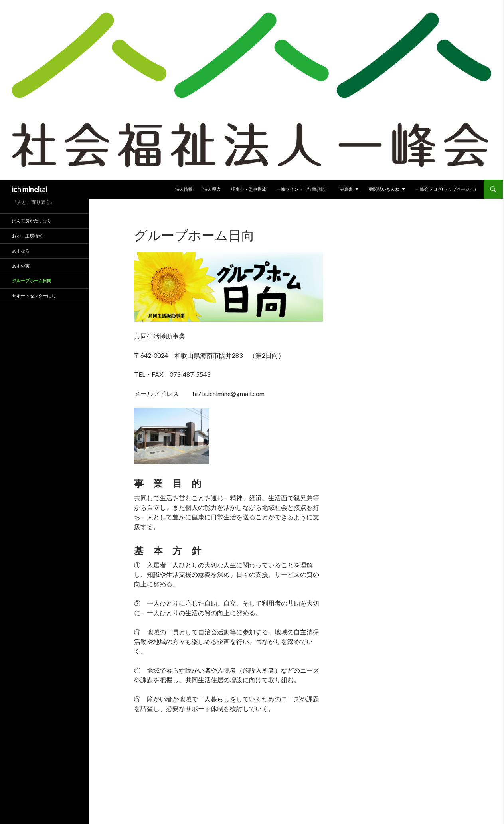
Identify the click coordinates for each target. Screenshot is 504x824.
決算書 (346, 189)
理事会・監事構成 (249, 189)
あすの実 (21, 266)
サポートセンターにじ (34, 296)
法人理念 (212, 189)
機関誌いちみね (384, 189)
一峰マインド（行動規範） (303, 189)
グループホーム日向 (32, 280)
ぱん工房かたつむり (32, 221)
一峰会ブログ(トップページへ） (447, 189)
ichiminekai (30, 189)
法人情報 (184, 189)
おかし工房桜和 (27, 236)
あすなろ (21, 251)
